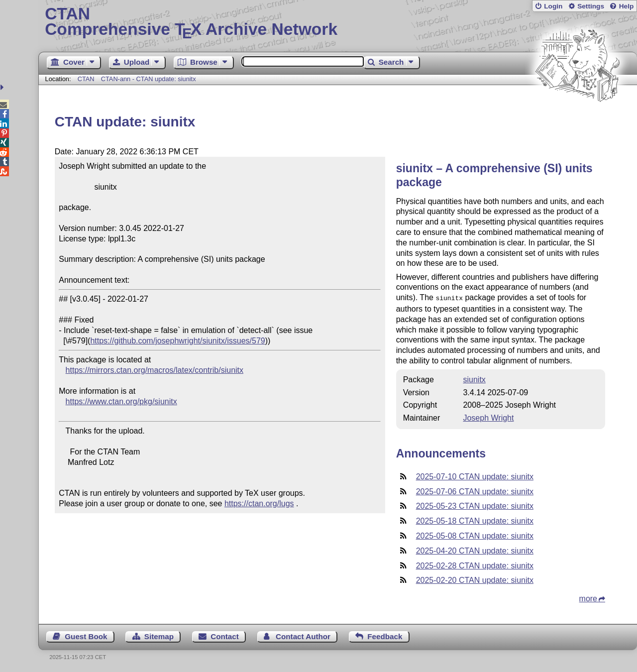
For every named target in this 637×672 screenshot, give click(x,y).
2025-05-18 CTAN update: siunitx (475, 520)
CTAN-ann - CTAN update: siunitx (149, 79)
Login (553, 6)
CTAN (86, 79)
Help (627, 6)
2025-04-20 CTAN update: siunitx (475, 550)
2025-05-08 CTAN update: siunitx (475, 535)
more (588, 598)
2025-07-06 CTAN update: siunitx (475, 491)
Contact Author (303, 635)
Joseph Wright (488, 417)
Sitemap (159, 635)
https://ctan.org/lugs (259, 504)
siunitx (474, 379)
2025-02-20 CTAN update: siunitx (475, 579)
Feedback (385, 635)
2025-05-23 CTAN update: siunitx (475, 505)
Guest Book (86, 635)
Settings (591, 6)
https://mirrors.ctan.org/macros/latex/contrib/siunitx (155, 370)
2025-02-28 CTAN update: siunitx (475, 565)
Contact (225, 635)
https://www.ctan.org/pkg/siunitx (121, 401)
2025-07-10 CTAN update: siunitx (475, 476)
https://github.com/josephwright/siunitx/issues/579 (177, 341)
